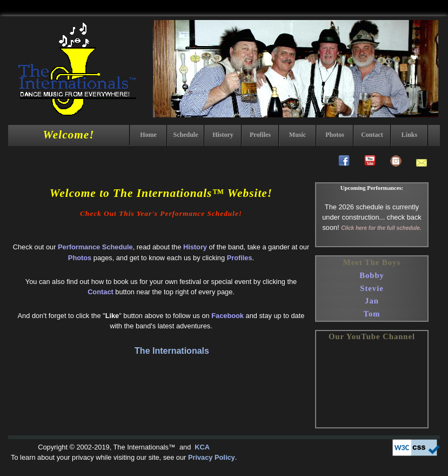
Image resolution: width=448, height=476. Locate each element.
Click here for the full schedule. (381, 228)
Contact (372, 135)
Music (297, 135)
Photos (335, 135)
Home (148, 135)
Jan (372, 301)
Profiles (260, 135)
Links (409, 135)
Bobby (372, 275)
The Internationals (172, 351)
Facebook (228, 316)
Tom (372, 314)
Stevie (372, 288)
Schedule (185, 135)
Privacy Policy (212, 457)
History (223, 135)
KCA (201, 447)
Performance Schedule (95, 247)
